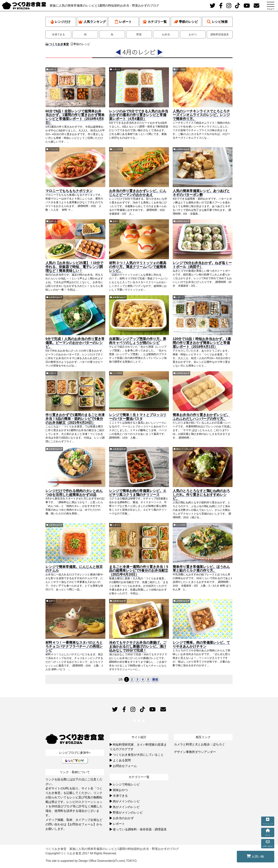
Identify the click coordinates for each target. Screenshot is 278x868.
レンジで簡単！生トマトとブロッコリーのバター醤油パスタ (138, 417)
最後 (155, 679)
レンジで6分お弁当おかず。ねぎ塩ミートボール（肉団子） (202, 265)
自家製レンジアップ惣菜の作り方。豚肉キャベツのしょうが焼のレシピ (138, 341)
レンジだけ (61, 22)
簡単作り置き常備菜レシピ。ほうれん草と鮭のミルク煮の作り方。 (201, 569)
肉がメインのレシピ (185, 449)
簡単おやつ (120, 790)
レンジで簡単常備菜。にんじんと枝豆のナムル (74, 569)
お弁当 (166, 34)
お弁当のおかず (183, 149)
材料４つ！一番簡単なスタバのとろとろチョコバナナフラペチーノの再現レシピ (74, 646)
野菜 (139, 34)
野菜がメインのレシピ (128, 813)
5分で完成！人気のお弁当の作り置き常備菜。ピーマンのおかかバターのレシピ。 (75, 343)
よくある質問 (122, 760)
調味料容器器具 (220, 34)
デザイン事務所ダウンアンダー (195, 752)
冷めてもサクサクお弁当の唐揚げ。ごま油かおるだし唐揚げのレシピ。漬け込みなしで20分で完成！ (138, 646)
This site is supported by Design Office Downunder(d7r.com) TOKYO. (91, 861)
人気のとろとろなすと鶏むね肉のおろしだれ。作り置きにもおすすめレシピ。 (201, 495)
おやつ (193, 34)
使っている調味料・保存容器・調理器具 (140, 829)
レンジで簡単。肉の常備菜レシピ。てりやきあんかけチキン (201, 644)
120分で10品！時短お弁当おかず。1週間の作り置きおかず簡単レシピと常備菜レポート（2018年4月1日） (202, 343)
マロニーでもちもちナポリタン (69, 191)
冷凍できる (58, 34)
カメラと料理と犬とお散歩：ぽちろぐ (199, 744)
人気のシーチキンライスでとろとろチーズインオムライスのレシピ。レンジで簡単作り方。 (201, 115)
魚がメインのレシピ (126, 807)
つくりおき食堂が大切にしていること (138, 755)
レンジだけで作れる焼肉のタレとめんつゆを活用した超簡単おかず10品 (74, 493)
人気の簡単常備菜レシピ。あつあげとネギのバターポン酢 (201, 193)
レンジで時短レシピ (126, 784)
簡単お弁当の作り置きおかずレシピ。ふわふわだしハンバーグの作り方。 (201, 417)
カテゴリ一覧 (155, 22)
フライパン (54, 149)
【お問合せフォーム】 (81, 824)
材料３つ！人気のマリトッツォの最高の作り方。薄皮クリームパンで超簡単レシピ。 (138, 267)
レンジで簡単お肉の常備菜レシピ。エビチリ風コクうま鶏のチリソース (138, 493)
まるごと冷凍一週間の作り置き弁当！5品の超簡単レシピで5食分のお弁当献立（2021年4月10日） (139, 571)
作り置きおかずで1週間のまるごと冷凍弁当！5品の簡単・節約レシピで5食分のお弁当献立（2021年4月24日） (75, 419)
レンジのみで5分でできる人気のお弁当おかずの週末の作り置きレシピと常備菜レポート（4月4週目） (139, 115)
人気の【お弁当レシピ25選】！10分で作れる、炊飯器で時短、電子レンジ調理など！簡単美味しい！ (74, 267)
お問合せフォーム (125, 766)
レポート (123, 22)
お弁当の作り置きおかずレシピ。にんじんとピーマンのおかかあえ (138, 193)
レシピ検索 (217, 22)
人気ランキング (92, 22)
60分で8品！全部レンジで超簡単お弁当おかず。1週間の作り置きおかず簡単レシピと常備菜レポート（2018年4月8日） (75, 117)
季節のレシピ (186, 22)
